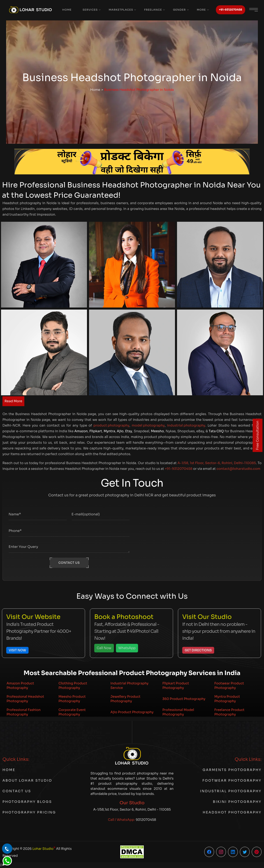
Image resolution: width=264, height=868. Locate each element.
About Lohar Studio (27, 781)
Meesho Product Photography (72, 699)
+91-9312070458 (231, 10)
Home (67, 10)
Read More (13, 401)
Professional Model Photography (178, 712)
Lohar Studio (44, 848)
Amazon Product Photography (20, 686)
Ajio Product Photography (132, 712)
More (201, 10)
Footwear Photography (232, 781)
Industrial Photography (231, 791)
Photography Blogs (27, 802)
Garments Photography (232, 770)
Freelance (153, 10)
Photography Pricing (29, 812)
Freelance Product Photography (229, 712)
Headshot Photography (232, 812)
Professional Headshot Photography (25, 699)
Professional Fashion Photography (24, 712)
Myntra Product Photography (227, 699)
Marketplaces (121, 10)
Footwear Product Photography (229, 686)
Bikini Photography (237, 802)
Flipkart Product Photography (176, 686)
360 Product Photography (184, 699)
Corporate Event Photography (72, 712)
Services (90, 10)
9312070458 (146, 820)
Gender (179, 10)
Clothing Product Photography (73, 686)
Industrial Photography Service (130, 686)
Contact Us (17, 791)
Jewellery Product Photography (126, 699)
